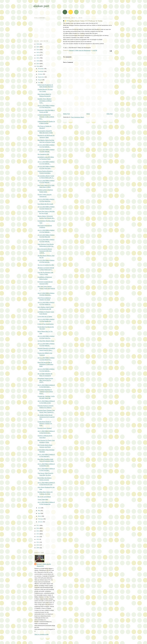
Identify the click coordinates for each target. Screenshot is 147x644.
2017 (38, 525)
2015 (38, 531)
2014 (38, 534)
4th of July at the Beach (44, 497)
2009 (38, 548)
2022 (38, 55)
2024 (38, 50)
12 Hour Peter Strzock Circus (46, 341)
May (39, 511)
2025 (38, 47)
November (41, 71)
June (39, 508)
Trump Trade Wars (43, 499)
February (41, 519)
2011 (38, 542)
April (39, 513)
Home (88, 114)
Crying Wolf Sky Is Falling (45, 316)
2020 (38, 61)
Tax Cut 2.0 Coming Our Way (46, 265)
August (40, 80)
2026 (38, 44)
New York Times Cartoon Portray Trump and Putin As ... (46, 288)
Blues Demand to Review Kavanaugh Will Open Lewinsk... (45, 251)
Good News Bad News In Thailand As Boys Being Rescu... (45, 391)
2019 (38, 64)
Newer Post (66, 114)
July (39, 83)
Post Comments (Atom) (78, 117)
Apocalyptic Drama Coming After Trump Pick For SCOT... (45, 380)
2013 (38, 537)
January (40, 522)
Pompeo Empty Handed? (45, 428)
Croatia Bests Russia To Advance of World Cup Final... (45, 423)
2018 (38, 66)
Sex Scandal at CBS (43, 154)
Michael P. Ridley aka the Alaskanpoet (44, 565)
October (40, 74)
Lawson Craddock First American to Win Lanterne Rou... (46, 117)
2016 (38, 528)
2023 (38, 52)
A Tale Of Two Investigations (46, 324)
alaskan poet (41, 6)
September (41, 77)
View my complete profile (42, 634)
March (40, 516)
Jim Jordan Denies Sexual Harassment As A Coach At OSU (46, 417)
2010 (38, 545)
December (41, 69)
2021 (38, 58)
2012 (38, 539)
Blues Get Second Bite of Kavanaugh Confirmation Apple (46, 364)
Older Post (110, 114)
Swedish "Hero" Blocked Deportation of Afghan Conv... (45, 101)
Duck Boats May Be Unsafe (45, 204)
